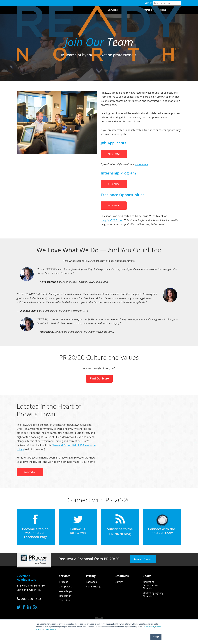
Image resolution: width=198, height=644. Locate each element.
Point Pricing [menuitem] (93, 587)
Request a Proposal (143, 559)
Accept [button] (156, 637)
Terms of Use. (51, 630)
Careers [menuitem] (149, 3)
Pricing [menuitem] (91, 576)
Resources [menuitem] (122, 576)
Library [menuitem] (119, 582)
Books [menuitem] (147, 576)
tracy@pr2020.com (112, 220)
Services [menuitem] (65, 576)
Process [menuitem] (63, 582)
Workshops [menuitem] (65, 591)
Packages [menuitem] (91, 582)
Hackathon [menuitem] (65, 596)
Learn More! (114, 184)
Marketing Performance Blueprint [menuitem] (150, 585)
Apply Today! (114, 154)
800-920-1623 (31, 599)
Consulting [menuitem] (65, 601)
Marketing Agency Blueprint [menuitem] (153, 595)
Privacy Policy (148, 627)
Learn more (142, 164)
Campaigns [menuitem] (65, 587)
